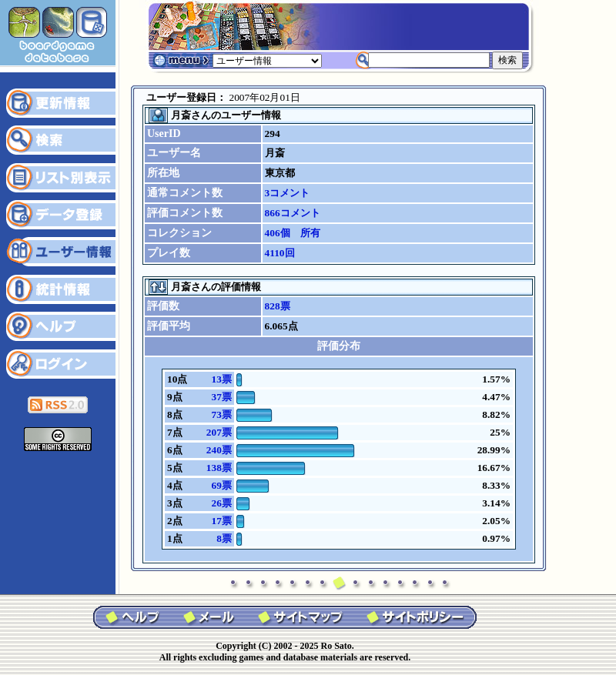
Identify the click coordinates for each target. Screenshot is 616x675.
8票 (224, 538)
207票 (219, 432)
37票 (221, 397)
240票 (219, 450)
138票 (219, 468)
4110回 (280, 253)
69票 (221, 485)
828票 (278, 306)
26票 (221, 503)
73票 (221, 414)
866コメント (293, 213)
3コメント (288, 193)
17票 (221, 521)
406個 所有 (293, 233)
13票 (221, 379)
